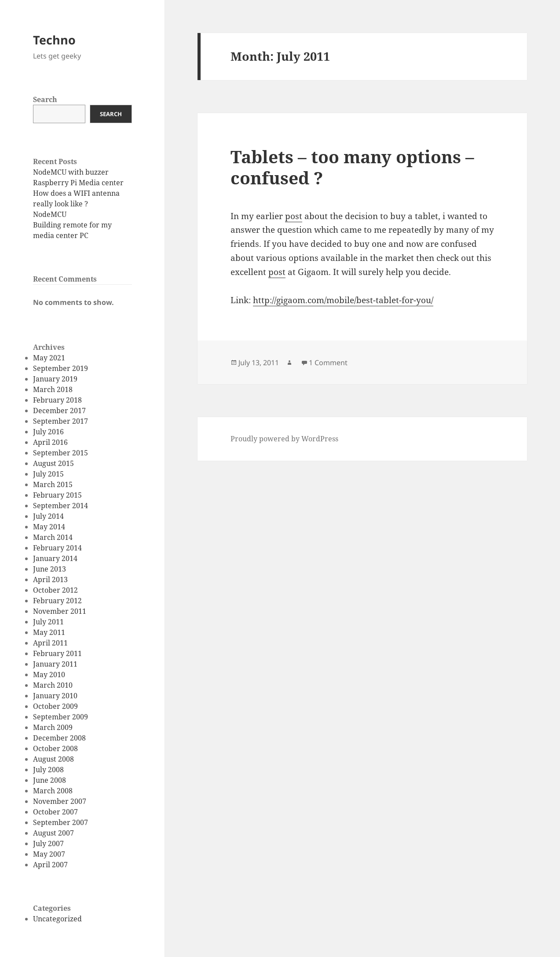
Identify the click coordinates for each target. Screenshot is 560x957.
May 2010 (49, 675)
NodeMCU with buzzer (71, 172)
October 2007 (55, 812)
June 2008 (49, 780)
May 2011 (49, 632)
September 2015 (60, 453)
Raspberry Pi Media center (78, 183)
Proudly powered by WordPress (284, 439)
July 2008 (48, 770)
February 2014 (57, 548)
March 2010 (53, 685)
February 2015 (57, 495)
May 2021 (49, 358)
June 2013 (49, 569)
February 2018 (57, 400)
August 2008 (53, 759)
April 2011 (50, 643)
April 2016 (50, 442)
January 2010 (55, 696)
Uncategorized (57, 919)
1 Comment (328, 363)
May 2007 (49, 854)
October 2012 (55, 590)
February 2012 (57, 601)
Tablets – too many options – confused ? (352, 167)
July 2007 (48, 843)
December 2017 (59, 411)
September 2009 (60, 717)
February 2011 (57, 653)
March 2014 (53, 537)
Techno (54, 40)
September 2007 (60, 822)
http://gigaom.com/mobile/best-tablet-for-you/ (343, 300)
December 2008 (59, 738)
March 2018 (53, 389)
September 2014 (60, 506)
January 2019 (55, 379)
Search (45, 99)
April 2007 (50, 865)
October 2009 (55, 706)
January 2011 (55, 664)
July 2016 (48, 432)
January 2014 (55, 558)
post (294, 216)
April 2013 (50, 579)
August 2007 (53, 833)
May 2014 (49, 527)
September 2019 (60, 368)
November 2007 (60, 801)
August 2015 (53, 463)
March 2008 (53, 791)
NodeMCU (50, 214)
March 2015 (53, 484)
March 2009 (53, 727)
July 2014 (48, 516)
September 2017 (60, 421)
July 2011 (48, 622)
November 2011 (60, 611)
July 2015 (48, 474)
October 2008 (55, 748)
